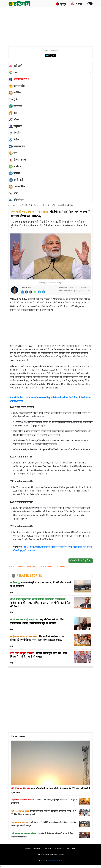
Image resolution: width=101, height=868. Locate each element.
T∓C (54, 848)
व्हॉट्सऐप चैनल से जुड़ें (81, 561)
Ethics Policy (47, 848)
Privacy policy (70, 848)
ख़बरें (14, 205)
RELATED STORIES (29, 576)
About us (28, 848)
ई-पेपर (77, 4)
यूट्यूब (61, 4)
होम (9, 205)
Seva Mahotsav (62, 567)
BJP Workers (46, 567)
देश (19, 205)
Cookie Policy (37, 848)
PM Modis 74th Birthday (27, 567)
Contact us (61, 848)
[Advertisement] (55, 26)
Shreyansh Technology (55, 860)
